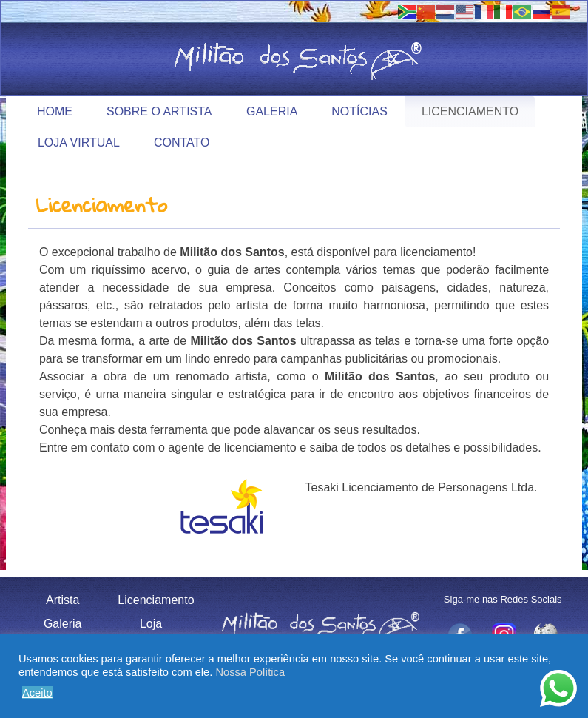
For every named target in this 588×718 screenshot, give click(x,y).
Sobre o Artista (159, 111)
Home (55, 111)
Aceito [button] (37, 693)
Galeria (272, 111)
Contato (182, 142)
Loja (151, 624)
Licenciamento (470, 111)
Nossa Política (250, 672)
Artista (62, 600)
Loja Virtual (79, 142)
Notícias (359, 111)
